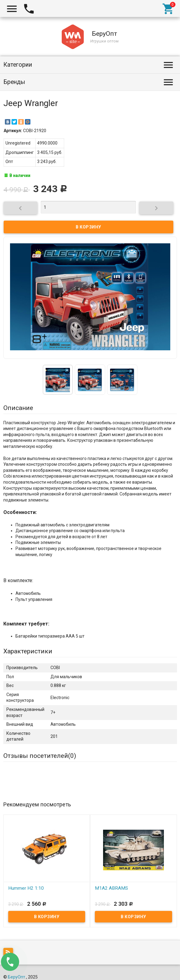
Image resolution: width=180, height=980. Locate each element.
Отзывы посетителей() (40, 756)
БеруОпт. (17, 977)
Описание (18, 408)
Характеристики (28, 651)
